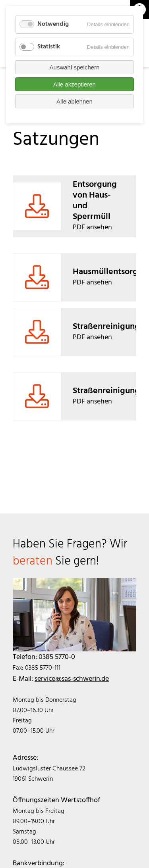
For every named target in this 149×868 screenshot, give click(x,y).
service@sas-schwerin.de (72, 679)
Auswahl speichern (75, 67)
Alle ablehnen (74, 101)
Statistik (49, 47)
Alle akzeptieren (74, 84)
